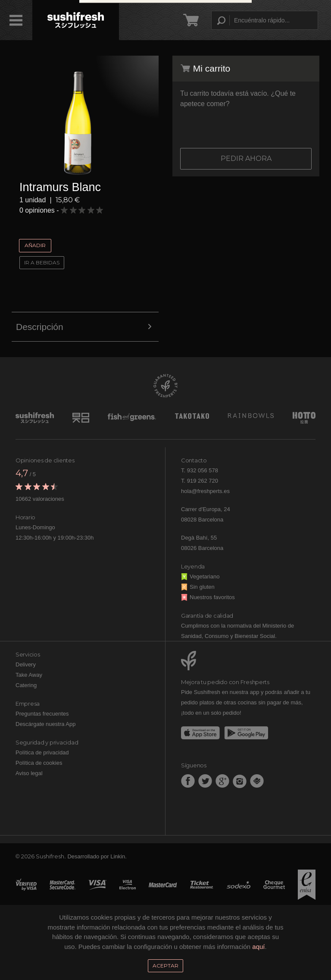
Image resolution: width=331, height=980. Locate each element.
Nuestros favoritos (208, 597)
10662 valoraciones (40, 499)
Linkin (118, 856)
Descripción (85, 327)
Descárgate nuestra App (45, 724)
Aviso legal (29, 773)
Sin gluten (198, 587)
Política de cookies (39, 763)
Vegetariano (200, 576)
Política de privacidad (42, 752)
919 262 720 (203, 481)
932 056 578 (203, 470)
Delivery (26, 664)
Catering (26, 685)
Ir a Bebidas (42, 262)
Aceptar (165, 966)
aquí (258, 947)
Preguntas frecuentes (42, 714)
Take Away (29, 675)
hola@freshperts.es (205, 491)
